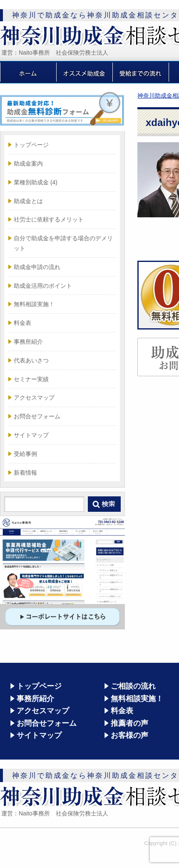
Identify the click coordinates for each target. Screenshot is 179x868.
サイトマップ (31, 435)
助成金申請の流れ (37, 267)
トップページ (31, 145)
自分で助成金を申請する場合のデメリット (63, 243)
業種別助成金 (36, 182)
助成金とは (28, 201)
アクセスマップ (34, 398)
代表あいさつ (31, 360)
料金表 (22, 323)
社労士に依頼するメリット (49, 219)
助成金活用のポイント (43, 286)
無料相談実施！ (34, 304)
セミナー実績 (31, 379)
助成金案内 (28, 164)
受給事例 (25, 454)
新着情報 (25, 473)
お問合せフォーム (37, 416)
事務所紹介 (28, 342)
